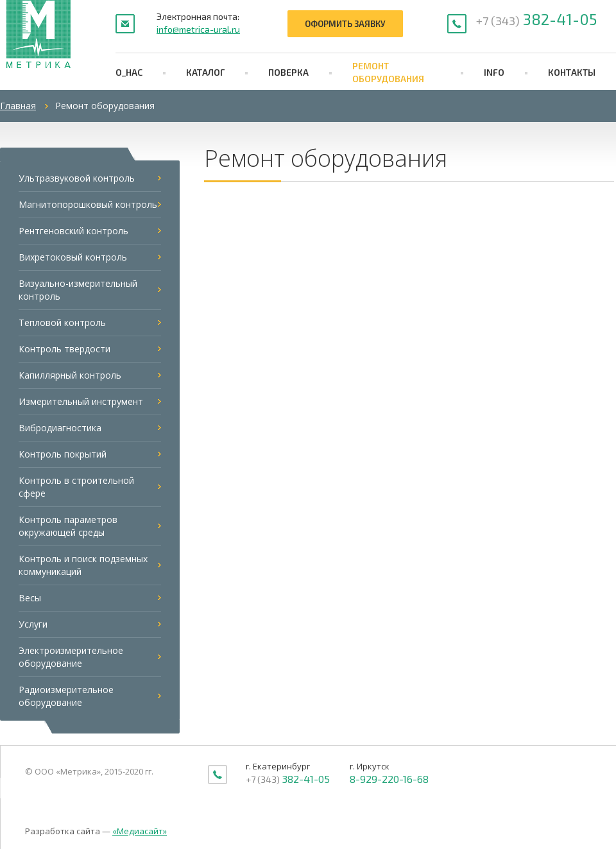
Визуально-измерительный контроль (78, 290)
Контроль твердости (64, 349)
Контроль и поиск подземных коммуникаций (83, 565)
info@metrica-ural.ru (198, 29)
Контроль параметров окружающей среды (68, 526)
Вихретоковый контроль (73, 257)
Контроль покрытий (63, 454)
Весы (30, 598)
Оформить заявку (345, 24)
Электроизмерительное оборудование (71, 657)
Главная (18, 106)
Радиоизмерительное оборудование (66, 696)
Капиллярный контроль (70, 375)
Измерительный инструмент (81, 401)
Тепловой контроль (62, 322)
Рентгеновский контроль (73, 231)
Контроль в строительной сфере (76, 487)
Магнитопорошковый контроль (88, 204)
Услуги (33, 624)
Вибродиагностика (60, 428)
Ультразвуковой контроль (77, 178)
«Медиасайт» (140, 831)
